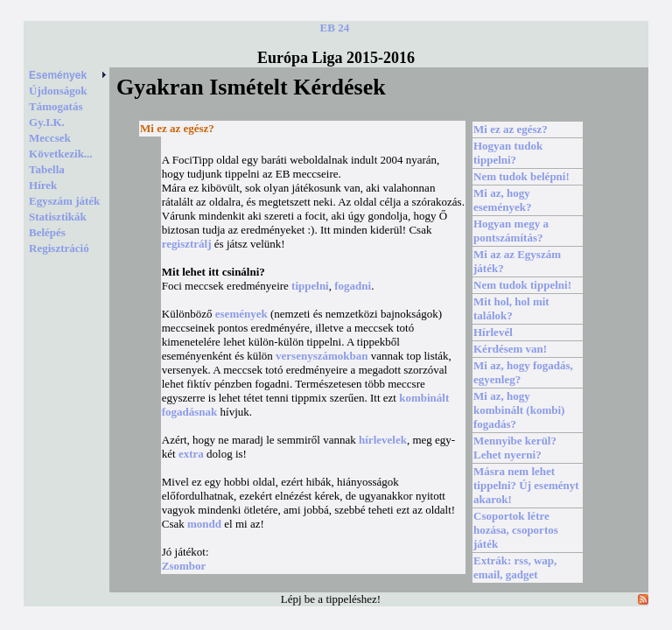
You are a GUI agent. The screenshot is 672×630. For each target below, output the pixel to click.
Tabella (47, 169)
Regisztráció (59, 248)
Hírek (43, 185)
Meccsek (50, 138)
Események (69, 75)
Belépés (47, 232)
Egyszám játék (64, 201)
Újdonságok (58, 91)
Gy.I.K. (47, 122)
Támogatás (56, 106)
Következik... (61, 154)
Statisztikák (58, 217)
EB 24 (335, 28)
